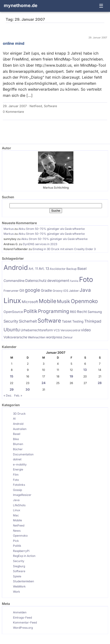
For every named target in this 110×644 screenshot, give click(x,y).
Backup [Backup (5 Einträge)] (72, 269)
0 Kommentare (13, 112)
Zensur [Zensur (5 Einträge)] (68, 337)
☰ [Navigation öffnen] (101, 6)
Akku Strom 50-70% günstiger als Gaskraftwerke (52, 229)
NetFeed (36, 106)
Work (17, 592)
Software (51, 106)
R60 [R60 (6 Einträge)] (73, 312)
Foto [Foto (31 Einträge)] (86, 279)
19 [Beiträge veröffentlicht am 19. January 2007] (71, 376)
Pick (16, 541)
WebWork (19, 586)
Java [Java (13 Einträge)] (85, 290)
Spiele (17, 576)
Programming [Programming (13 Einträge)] (54, 311)
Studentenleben (23, 581)
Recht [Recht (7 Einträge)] (82, 312)
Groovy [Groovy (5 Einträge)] (58, 291)
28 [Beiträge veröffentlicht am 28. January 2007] (100, 383)
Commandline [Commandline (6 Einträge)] (14, 281)
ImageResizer (22, 495)
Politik (17, 546)
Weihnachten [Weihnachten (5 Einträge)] (37, 337)
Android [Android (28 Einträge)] (16, 267)
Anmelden (20, 612)
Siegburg (19, 566)
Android (18, 424)
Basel (17, 434)
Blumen (18, 444)
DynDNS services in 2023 (40, 244)
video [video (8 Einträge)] (86, 330)
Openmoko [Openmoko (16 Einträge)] (84, 301)
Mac (16, 515)
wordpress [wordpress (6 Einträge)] (54, 337)
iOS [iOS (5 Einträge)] (66, 291)
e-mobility (20, 464)
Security (19, 561)
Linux (17, 510)
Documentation (23, 454)
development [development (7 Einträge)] (58, 281)
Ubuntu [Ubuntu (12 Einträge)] (12, 330)
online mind (14, 43)
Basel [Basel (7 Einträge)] (82, 269)
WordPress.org (23, 628)
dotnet (17, 459)
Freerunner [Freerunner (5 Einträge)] (11, 291)
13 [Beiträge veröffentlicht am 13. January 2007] (85, 370)
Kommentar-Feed (25, 622)
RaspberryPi (21, 551)
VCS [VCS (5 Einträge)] (57, 330)
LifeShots (19, 505)
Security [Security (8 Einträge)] (11, 321)
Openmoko (20, 536)
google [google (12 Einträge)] (32, 290)
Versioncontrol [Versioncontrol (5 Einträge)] (70, 330)
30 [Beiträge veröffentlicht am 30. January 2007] (28, 389)
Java (16, 500)
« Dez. (8, 395)
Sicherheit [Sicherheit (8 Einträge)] (28, 321)
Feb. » (18, 395)
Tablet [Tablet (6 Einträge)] (67, 321)
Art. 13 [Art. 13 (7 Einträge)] (44, 269)
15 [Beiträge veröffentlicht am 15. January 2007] (12, 376)
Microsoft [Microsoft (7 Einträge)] (30, 302)
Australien (20, 429)
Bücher (18, 449)
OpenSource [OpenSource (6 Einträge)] (13, 312)
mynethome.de (21, 5)
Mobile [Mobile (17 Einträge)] (47, 301)
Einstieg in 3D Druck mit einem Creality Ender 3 (64, 249)
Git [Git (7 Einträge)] (22, 290)
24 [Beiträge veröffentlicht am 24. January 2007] (44, 383)
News (17, 531)
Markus (9, 229)
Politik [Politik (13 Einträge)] (30, 311)
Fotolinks (19, 485)
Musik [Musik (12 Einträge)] (63, 301)
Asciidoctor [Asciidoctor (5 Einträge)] (58, 269)
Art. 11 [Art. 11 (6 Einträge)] (33, 269)
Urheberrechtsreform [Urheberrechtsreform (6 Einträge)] (37, 330)
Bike (16, 439)
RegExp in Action (24, 556)
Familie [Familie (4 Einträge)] (74, 281)
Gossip (17, 490)
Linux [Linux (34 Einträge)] (12, 301)
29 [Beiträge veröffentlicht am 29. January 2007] (12, 389)
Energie (18, 469)
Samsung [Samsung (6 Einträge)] (95, 312)
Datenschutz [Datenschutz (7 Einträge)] (36, 281)
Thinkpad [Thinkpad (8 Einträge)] (93, 321)
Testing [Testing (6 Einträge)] (78, 321)
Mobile (17, 520)
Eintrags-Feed (22, 618)
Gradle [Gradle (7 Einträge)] (46, 290)
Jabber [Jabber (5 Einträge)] (74, 291)
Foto (16, 480)
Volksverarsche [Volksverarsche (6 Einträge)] (15, 337)
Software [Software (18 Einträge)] (49, 321)
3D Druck (19, 414)
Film (16, 475)
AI (14, 419)
